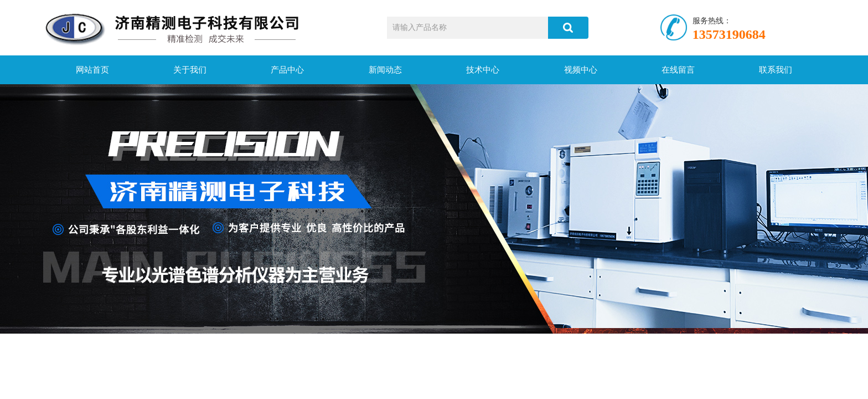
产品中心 (287, 70)
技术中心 (483, 70)
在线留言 (678, 70)
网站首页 (92, 70)
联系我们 (776, 70)
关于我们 (190, 70)
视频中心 (581, 70)
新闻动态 (385, 70)
